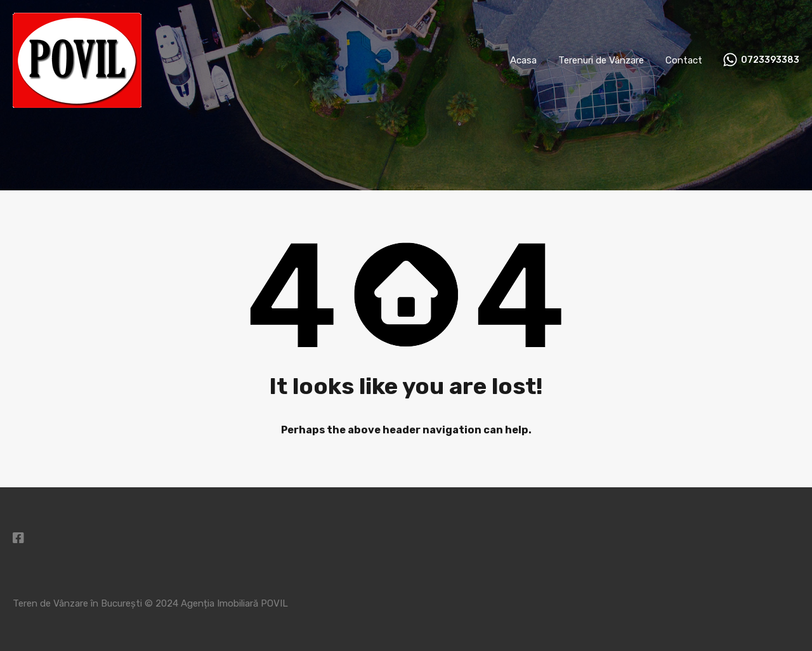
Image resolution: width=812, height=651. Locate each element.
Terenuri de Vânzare (601, 60)
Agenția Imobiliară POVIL (234, 603)
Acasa (523, 60)
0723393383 (770, 60)
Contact (684, 60)
